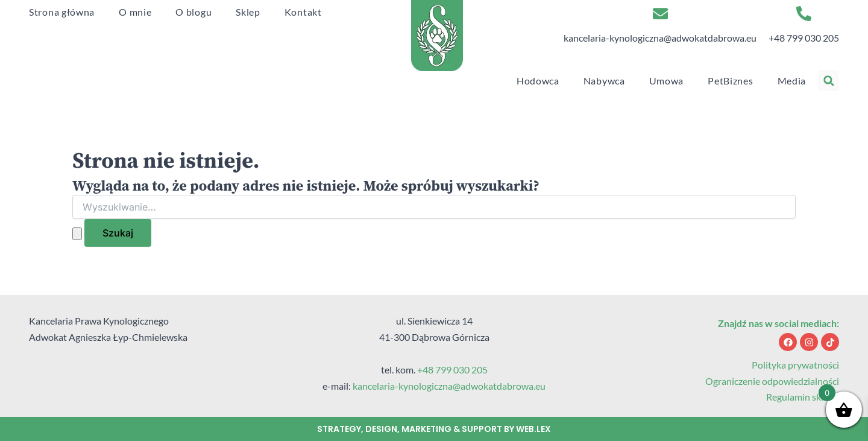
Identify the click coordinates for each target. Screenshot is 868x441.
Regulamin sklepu (803, 397)
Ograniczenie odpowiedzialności (772, 381)
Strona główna (62, 12)
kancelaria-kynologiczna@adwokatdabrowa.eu (660, 38)
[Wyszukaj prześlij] (77, 234)
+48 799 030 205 (804, 38)
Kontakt (303, 12)
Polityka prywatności (795, 365)
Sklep (248, 12)
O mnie (135, 12)
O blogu (193, 12)
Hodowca (538, 81)
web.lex (533, 429)
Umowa (667, 81)
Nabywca (604, 81)
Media (792, 81)
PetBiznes (730, 81)
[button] (829, 81)
